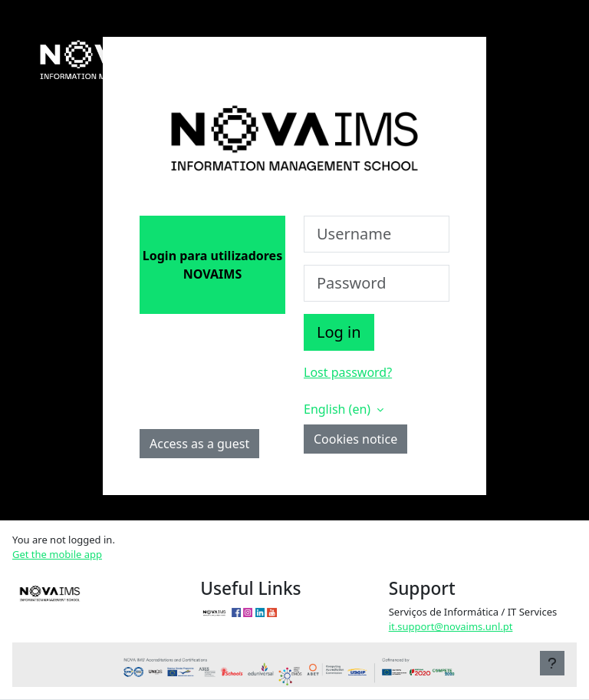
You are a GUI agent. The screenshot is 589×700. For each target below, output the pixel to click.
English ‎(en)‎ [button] (339, 409)
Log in (339, 332)
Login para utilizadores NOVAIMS (212, 265)
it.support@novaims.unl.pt (451, 626)
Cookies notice (355, 439)
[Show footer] (552, 663)
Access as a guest (199, 444)
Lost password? (348, 372)
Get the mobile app (57, 554)
